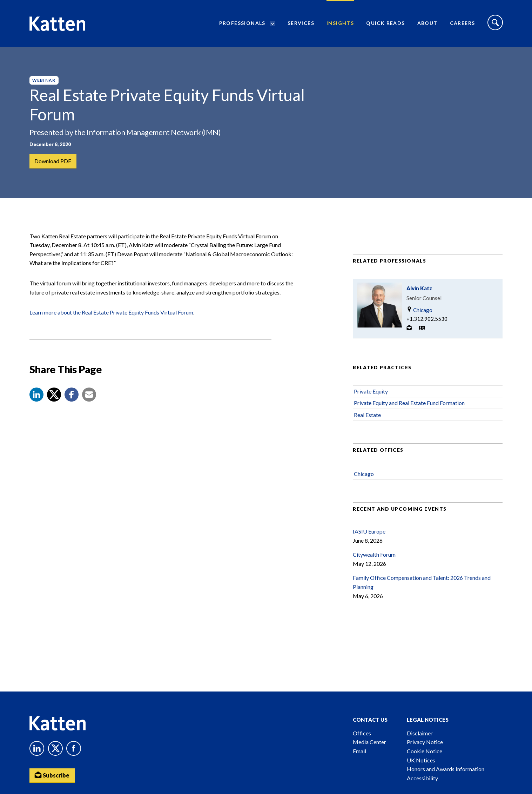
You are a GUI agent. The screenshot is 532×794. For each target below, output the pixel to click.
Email (359, 751)
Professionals (242, 23)
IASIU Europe (369, 531)
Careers (463, 23)
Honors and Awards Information (446, 769)
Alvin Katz (419, 288)
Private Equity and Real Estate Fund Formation (409, 403)
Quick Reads (385, 23)
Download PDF (53, 161)
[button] (36, 395)
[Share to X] (54, 395)
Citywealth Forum (374, 554)
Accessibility (422, 778)
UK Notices (421, 760)
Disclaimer (420, 733)
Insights (340, 23)
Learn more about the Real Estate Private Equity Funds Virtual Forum (111, 312)
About (427, 23)
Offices (362, 733)
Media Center (369, 742)
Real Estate (367, 415)
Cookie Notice (425, 751)
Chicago (419, 310)
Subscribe (52, 775)
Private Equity (371, 391)
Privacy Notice (425, 742)
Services (301, 23)
